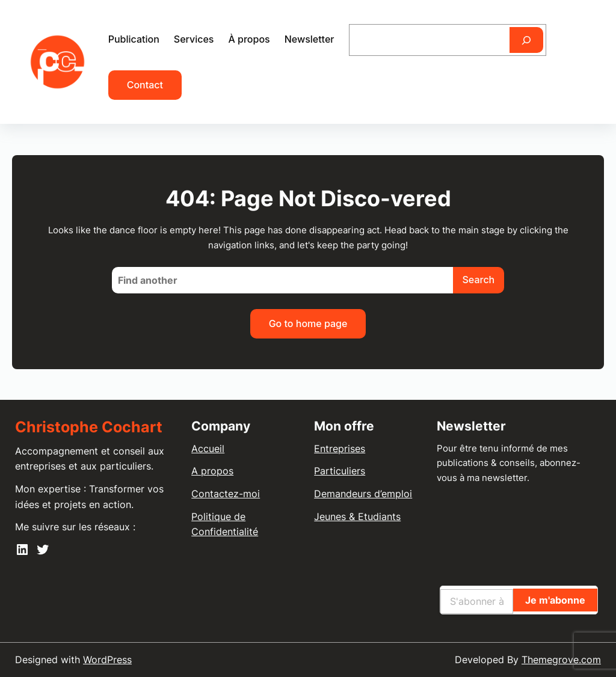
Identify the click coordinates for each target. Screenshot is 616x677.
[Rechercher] (526, 40)
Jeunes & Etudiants (357, 516)
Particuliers (340, 471)
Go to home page (308, 323)
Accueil (208, 449)
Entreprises (340, 449)
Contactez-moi (226, 494)
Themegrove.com (561, 660)
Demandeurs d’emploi (363, 494)
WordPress (107, 660)
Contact (145, 85)
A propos (212, 471)
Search (479, 280)
